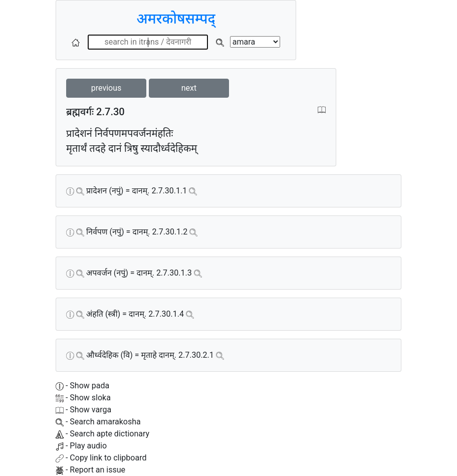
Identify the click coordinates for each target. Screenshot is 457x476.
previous (106, 88)
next (189, 88)
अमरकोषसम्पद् (176, 19)
